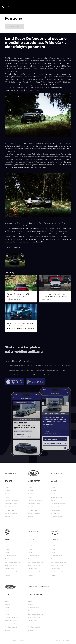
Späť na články (15, 27)
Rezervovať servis (11, 504)
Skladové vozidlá (10, 494)
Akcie (7, 497)
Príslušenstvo (9, 510)
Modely (7, 491)
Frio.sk (22, 641)
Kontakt (8, 517)
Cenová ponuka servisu (12, 500)
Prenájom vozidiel (11, 513)
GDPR (63, 641)
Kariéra (58, 641)
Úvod (7, 487)
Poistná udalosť (10, 507)
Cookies (69, 641)
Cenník (53, 494)
